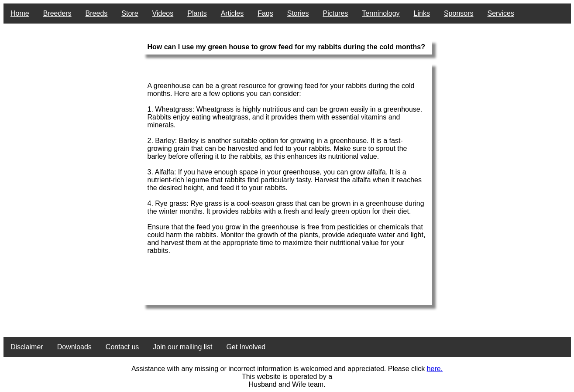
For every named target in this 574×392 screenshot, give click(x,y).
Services (501, 13)
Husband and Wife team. (287, 384)
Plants (197, 13)
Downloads (74, 347)
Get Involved (246, 347)
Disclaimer (27, 347)
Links (422, 13)
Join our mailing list (182, 347)
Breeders (57, 13)
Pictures (336, 13)
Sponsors (459, 13)
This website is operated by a (287, 377)
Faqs (265, 13)
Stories (298, 13)
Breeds (97, 13)
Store (130, 13)
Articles (232, 13)
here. (435, 369)
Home (20, 13)
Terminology (381, 13)
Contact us (122, 347)
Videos (163, 13)
